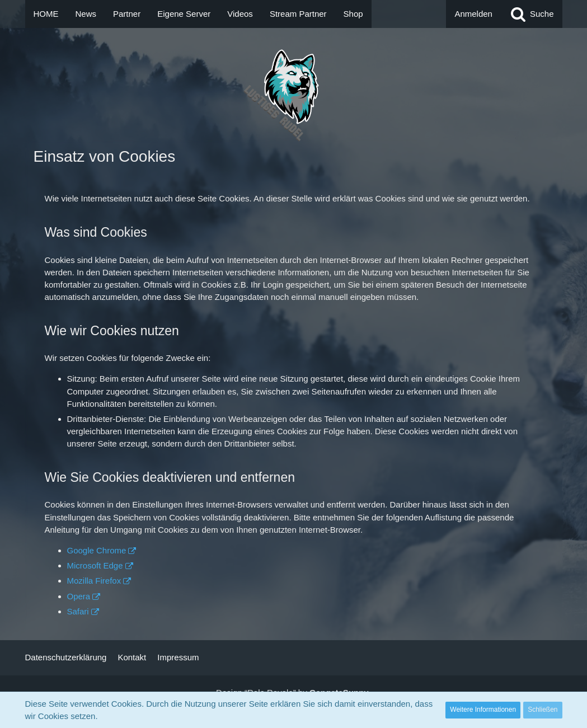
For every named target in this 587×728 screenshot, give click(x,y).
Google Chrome (97, 550)
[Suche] (532, 14)
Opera (79, 596)
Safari (78, 611)
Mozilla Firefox (94, 581)
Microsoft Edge (95, 565)
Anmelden (473, 14)
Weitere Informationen (483, 710)
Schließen (543, 710)
